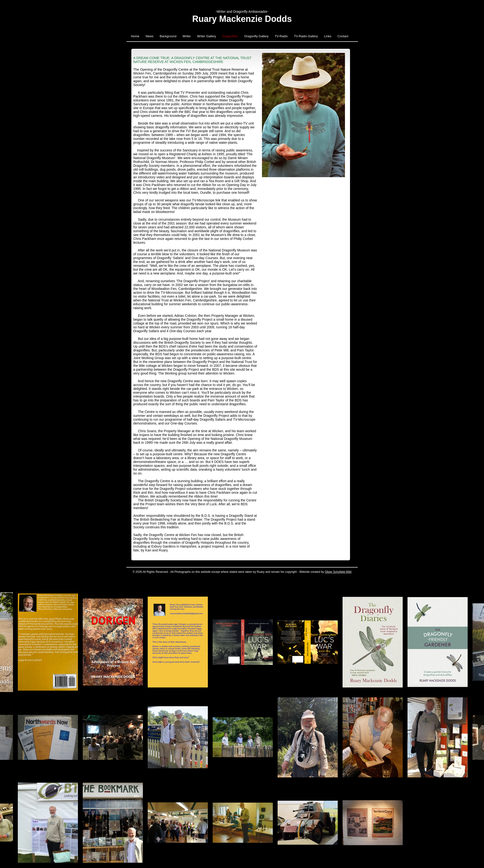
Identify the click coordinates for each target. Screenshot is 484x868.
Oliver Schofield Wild (338, 572)
